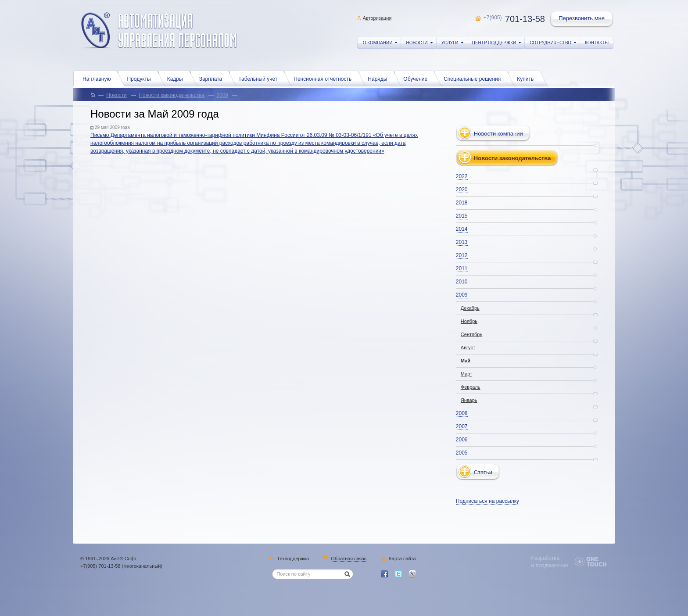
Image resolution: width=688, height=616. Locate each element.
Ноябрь (469, 321)
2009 (222, 95)
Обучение (417, 78)
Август (468, 347)
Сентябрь (471, 334)
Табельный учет (260, 78)
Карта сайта (402, 559)
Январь (469, 400)
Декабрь (470, 308)
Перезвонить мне (582, 19)
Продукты (141, 78)
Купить (527, 78)
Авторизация (377, 18)
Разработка (545, 558)
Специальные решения (474, 78)
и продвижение (550, 566)
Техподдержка (293, 559)
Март (466, 374)
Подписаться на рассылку (487, 501)
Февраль (471, 387)
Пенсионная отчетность (325, 78)
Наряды (380, 78)
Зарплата (213, 78)
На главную (99, 78)
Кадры (177, 78)
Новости (116, 95)
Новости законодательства (172, 95)
